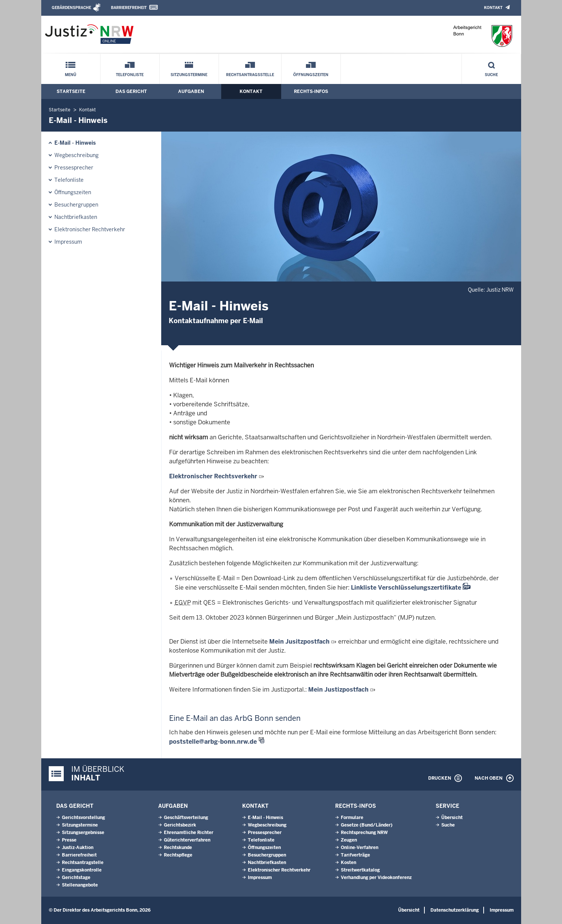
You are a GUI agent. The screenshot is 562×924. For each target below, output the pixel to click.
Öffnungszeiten (311, 75)
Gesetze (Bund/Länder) (367, 825)
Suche (491, 75)
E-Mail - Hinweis (75, 143)
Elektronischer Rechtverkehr (90, 229)
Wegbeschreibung (76, 155)
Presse (69, 840)
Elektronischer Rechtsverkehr (213, 476)
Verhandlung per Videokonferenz (376, 878)
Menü (70, 75)
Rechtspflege (178, 855)
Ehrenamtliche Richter (189, 833)
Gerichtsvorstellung (83, 818)
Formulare (352, 818)
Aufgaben (191, 91)
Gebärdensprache (71, 8)
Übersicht (452, 818)
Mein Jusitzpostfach (299, 642)
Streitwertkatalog (360, 870)
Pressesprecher (74, 168)
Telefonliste (130, 75)
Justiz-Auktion (78, 848)
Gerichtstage (76, 878)
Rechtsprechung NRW (364, 833)
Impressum (68, 242)
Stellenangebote (80, 885)
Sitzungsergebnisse (83, 833)
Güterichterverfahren (187, 840)
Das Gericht (131, 91)
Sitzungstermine (189, 75)
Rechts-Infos (311, 91)
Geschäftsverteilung (186, 818)
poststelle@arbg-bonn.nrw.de (213, 742)
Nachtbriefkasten (76, 217)
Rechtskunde (178, 848)
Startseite (71, 91)
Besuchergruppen (76, 205)
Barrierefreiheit (129, 8)
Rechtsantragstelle (83, 863)
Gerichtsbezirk (180, 825)
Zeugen (349, 840)
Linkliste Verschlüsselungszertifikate (406, 588)
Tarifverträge (355, 855)
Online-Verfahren (360, 848)
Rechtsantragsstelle (250, 75)
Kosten (348, 863)
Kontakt (493, 8)
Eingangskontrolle (82, 870)
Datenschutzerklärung (455, 910)
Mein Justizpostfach (338, 690)
